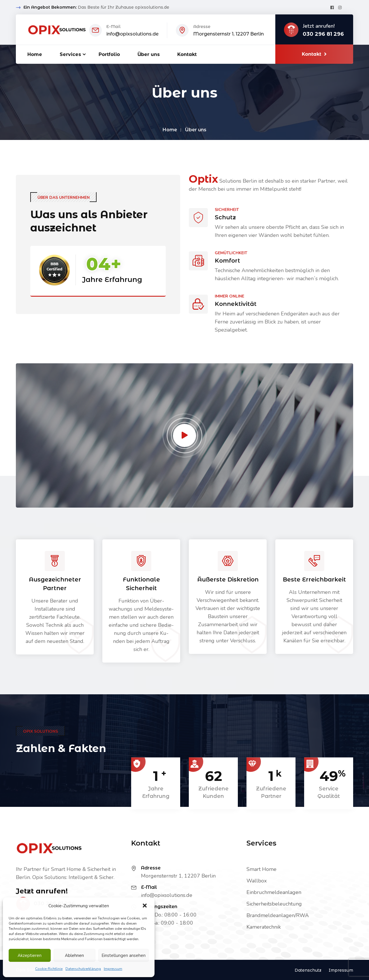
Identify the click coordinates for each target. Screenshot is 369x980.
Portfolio (109, 54)
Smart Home (261, 869)
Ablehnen (74, 955)
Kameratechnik (264, 927)
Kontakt (187, 54)
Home (35, 54)
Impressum (113, 969)
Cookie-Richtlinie (49, 969)
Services (70, 54)
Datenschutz (308, 970)
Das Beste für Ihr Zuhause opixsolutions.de (124, 7)
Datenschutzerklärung (83, 969)
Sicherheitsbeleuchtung (274, 904)
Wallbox (257, 881)
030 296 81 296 (323, 34)
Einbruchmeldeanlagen (274, 892)
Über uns (149, 54)
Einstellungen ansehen (124, 955)
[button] (145, 906)
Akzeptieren (30, 955)
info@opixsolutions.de (132, 34)
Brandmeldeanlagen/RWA (278, 915)
